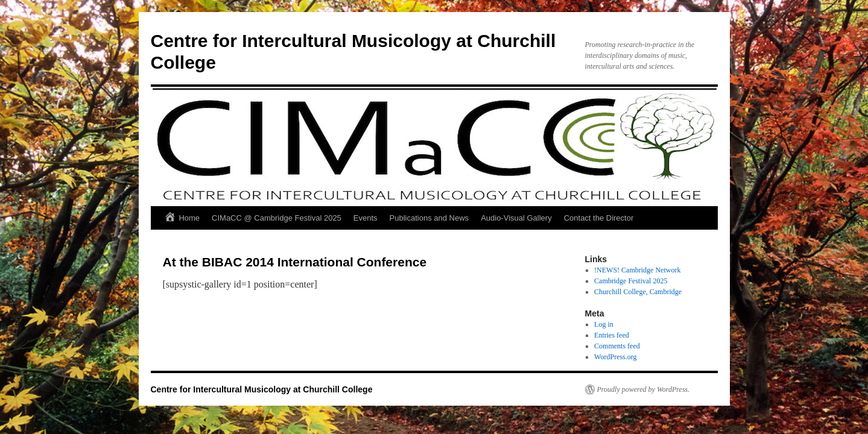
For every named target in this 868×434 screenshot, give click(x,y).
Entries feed (612, 335)
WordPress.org (615, 357)
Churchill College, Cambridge (638, 292)
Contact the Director (599, 218)
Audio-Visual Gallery (516, 218)
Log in (604, 324)
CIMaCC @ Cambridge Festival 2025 (277, 218)
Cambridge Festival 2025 (631, 281)
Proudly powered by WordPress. (644, 389)
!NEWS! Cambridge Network (637, 270)
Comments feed (617, 346)
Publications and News (429, 218)
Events (366, 218)
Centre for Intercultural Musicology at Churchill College (262, 389)
